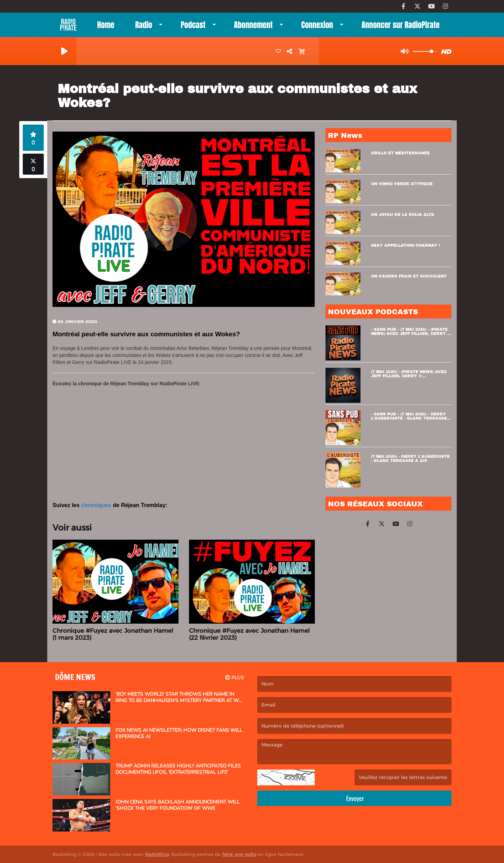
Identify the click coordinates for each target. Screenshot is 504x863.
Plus (234, 678)
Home (106, 25)
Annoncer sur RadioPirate (401, 25)
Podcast (193, 25)
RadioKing (157, 854)
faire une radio (239, 854)
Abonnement (253, 25)
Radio (143, 25)
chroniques (96, 505)
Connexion (317, 25)
